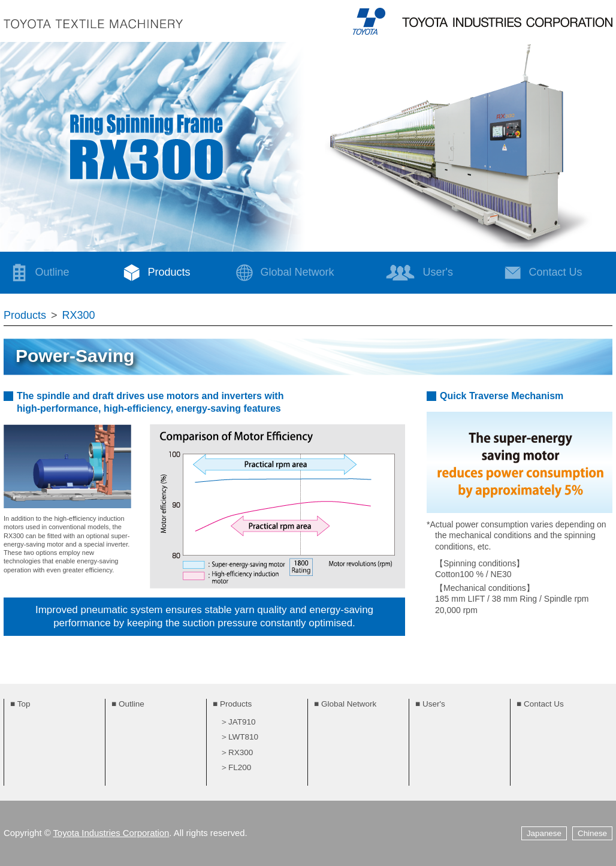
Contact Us (544, 704)
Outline (37, 273)
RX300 (79, 315)
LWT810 (243, 737)
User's (419, 273)
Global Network (282, 273)
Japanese (544, 833)
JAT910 (242, 722)
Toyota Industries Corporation (111, 833)
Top (24, 704)
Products (154, 273)
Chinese (592, 833)
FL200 (240, 767)
